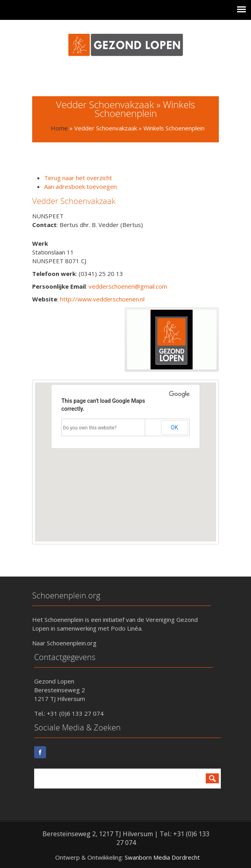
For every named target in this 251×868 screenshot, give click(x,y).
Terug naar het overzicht (78, 178)
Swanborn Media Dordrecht (162, 857)
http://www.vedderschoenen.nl (102, 299)
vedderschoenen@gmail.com (128, 286)
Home (59, 128)
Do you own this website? (90, 428)
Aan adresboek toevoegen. (81, 186)
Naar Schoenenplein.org (64, 643)
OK (174, 427)
